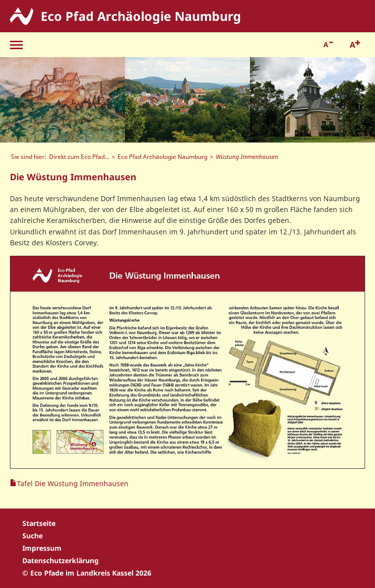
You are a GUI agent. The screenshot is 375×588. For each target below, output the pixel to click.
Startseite (39, 523)
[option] (62, 100)
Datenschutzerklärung (61, 560)
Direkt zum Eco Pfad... (79, 156)
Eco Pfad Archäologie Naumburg (162, 156)
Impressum (42, 548)
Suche (32, 536)
